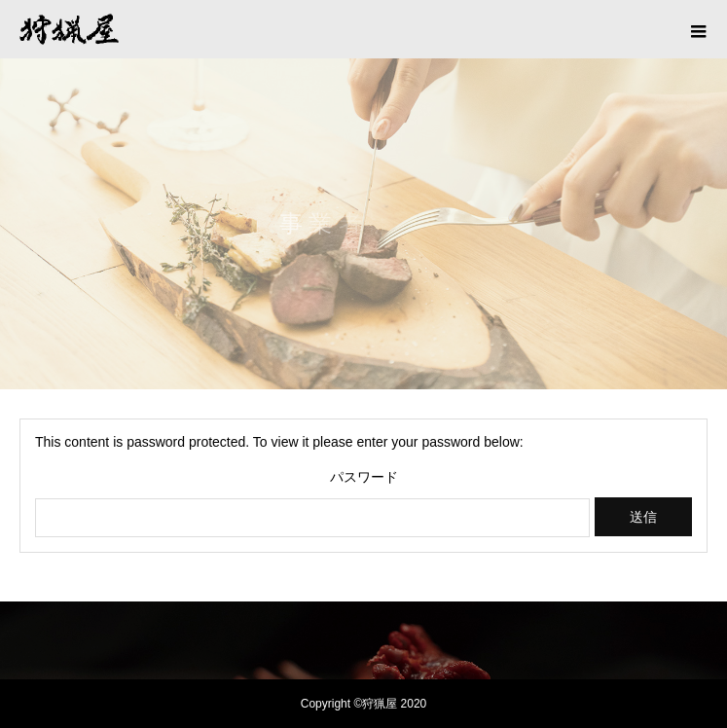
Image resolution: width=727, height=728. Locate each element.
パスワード (364, 477)
